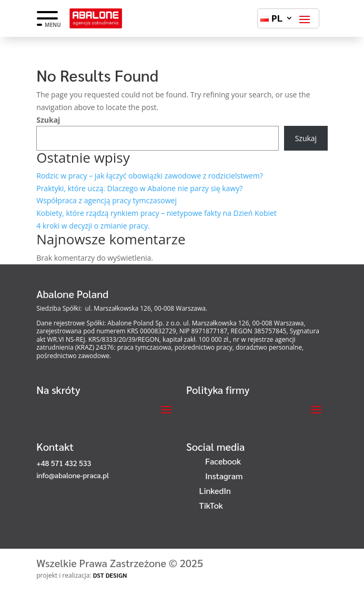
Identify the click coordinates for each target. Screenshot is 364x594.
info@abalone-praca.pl (73, 475)
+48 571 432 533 (64, 463)
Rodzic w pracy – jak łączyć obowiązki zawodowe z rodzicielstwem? (149, 176)
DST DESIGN (110, 575)
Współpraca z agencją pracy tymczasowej (107, 200)
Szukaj (48, 120)
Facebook (223, 461)
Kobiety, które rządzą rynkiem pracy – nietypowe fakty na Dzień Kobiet (156, 213)
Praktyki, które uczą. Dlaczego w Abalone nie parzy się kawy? (139, 188)
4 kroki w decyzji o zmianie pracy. (93, 226)
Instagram (224, 476)
